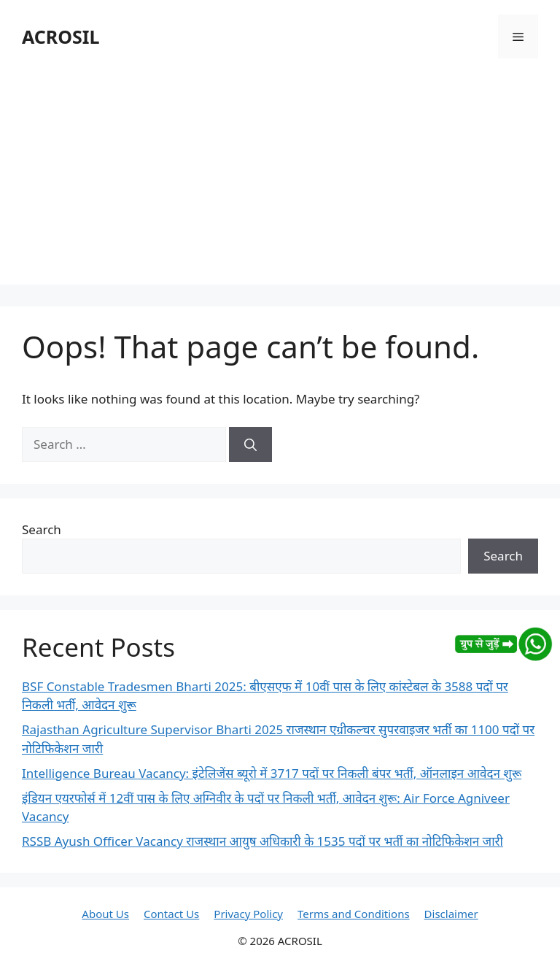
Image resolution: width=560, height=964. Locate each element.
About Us (105, 914)
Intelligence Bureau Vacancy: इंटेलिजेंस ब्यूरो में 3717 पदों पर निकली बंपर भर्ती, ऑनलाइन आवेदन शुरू (272, 773)
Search (42, 529)
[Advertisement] (280, 182)
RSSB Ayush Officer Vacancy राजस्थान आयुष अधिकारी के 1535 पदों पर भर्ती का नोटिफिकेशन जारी (262, 841)
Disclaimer (451, 914)
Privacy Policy (248, 914)
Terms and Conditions (354, 914)
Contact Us (171, 914)
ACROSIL (61, 36)
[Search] (250, 444)
